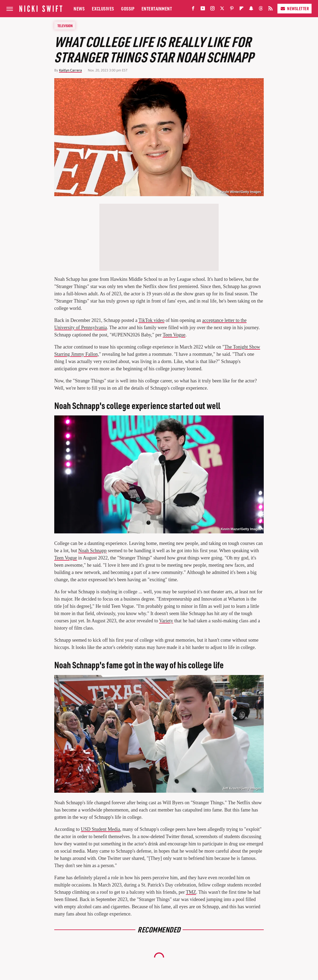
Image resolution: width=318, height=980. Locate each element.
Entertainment (157, 8)
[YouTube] (203, 10)
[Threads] (261, 10)
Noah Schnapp (92, 551)
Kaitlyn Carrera (71, 70)
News (79, 8)
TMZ (191, 892)
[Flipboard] (241, 10)
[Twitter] (222, 10)
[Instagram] (212, 10)
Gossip (128, 8)
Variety (166, 621)
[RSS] (270, 10)
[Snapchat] (251, 10)
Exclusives (103, 8)
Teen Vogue (174, 335)
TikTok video (152, 320)
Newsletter (294, 8)
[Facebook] (193, 10)
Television (65, 26)
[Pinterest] (232, 10)
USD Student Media (100, 829)
